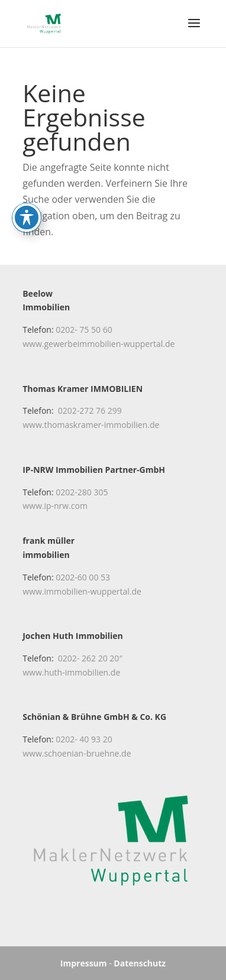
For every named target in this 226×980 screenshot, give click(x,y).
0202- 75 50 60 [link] (84, 330)
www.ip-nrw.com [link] (55, 506)
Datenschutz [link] (140, 963)
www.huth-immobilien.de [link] (71, 672)
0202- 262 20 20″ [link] (90, 658)
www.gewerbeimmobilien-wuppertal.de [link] (99, 344)
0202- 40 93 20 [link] (84, 739)
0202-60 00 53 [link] (83, 577)
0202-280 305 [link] (82, 492)
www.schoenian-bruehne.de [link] (77, 753)
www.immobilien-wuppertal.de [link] (82, 591)
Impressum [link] (84, 963)
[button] (194, 31)
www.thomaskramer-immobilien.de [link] (91, 425)
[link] (44, 22)
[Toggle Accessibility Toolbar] (27, 193)
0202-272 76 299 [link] (90, 411)
